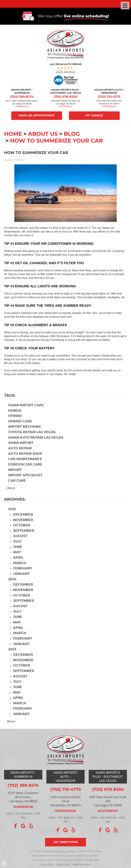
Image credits (63, 864)
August (20, 537)
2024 (12, 580)
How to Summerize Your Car (57, 141)
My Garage (94, 116)
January (21, 574)
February (23, 569)
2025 (12, 510)
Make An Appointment (37, 116)
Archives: (15, 500)
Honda (15, 411)
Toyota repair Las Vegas (32, 433)
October (22, 526)
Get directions (66, 842)
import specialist (25, 476)
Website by (82, 865)
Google (23, 826)
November (23, 520)
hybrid (15, 417)
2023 (12, 650)
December (23, 515)
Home (13, 135)
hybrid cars (20, 422)
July (17, 542)
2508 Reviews (66, 72)
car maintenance (25, 460)
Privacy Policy (47, 864)
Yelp (31, 826)
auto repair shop (25, 454)
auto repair (20, 449)
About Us (43, 135)
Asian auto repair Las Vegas (36, 438)
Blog (72, 135)
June (18, 548)
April (18, 558)
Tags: (10, 396)
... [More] (9, 489)
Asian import (21, 443)
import (15, 471)
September (24, 531)
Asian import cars (26, 406)
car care (17, 481)
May (17, 553)
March (20, 564)
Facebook (15, 826)
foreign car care (25, 465)
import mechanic (25, 427)
